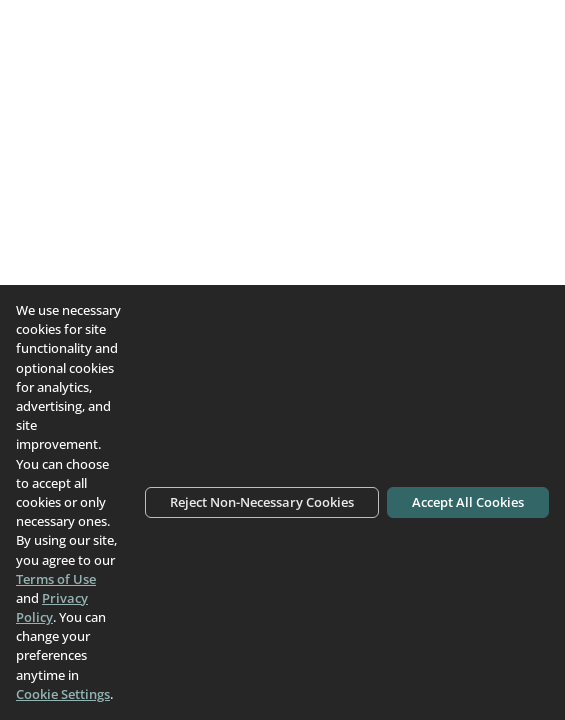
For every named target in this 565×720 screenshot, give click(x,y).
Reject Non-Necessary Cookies (262, 502)
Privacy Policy (52, 607)
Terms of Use (56, 579)
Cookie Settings (63, 694)
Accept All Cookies (468, 502)
